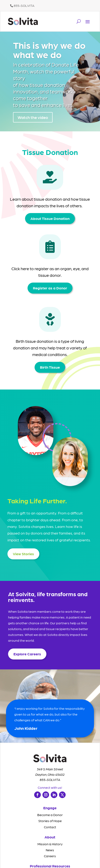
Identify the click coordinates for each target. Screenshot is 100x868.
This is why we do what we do (49, 52)
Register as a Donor (50, 288)
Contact (50, 827)
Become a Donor (50, 815)
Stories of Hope (50, 821)
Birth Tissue (50, 367)
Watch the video (33, 120)
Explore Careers (27, 654)
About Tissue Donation (50, 218)
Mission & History (50, 844)
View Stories (23, 554)
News (50, 850)
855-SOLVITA (22, 5)
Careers (50, 856)
